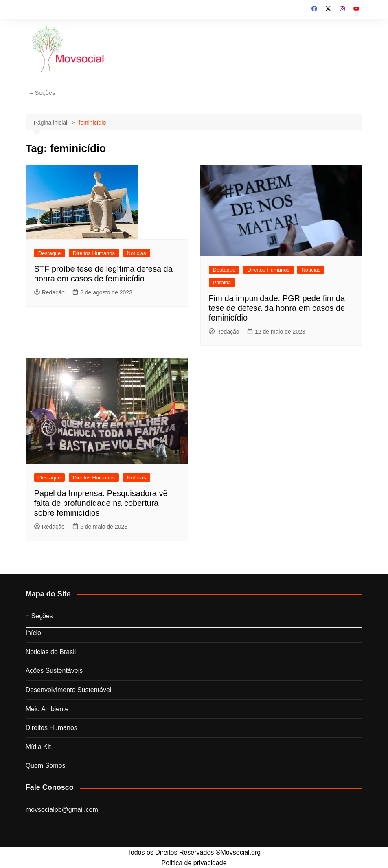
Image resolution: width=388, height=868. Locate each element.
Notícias (137, 253)
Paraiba (222, 282)
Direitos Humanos (94, 253)
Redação (49, 292)
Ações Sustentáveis (54, 671)
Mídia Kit (38, 747)
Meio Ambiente (47, 709)
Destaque (50, 253)
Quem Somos (46, 766)
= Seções (43, 93)
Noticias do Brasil (51, 652)
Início (33, 633)
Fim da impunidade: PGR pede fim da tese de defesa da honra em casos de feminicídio (277, 308)
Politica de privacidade (194, 863)
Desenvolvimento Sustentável (69, 690)
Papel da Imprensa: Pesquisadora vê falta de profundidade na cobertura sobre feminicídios (101, 503)
